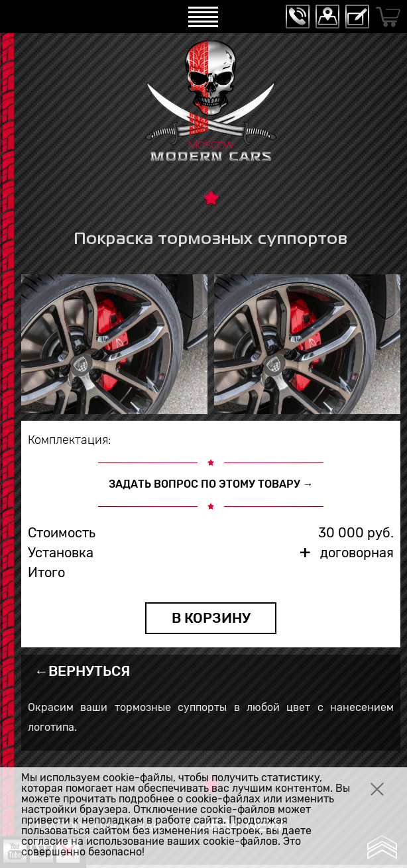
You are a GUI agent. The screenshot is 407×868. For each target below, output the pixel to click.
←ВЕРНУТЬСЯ (82, 671)
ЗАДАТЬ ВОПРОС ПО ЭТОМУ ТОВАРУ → (211, 484)
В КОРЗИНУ (211, 618)
